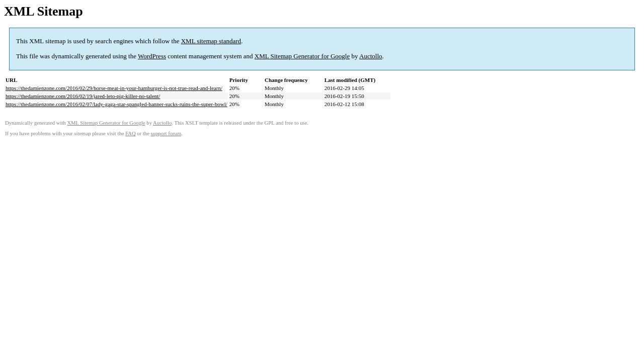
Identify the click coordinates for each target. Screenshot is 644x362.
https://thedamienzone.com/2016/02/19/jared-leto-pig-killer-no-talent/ (83, 96)
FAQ (131, 133)
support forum (166, 133)
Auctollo (371, 56)
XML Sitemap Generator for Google (302, 56)
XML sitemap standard (211, 41)
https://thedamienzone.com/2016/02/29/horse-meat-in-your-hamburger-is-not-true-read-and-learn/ (114, 88)
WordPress (152, 56)
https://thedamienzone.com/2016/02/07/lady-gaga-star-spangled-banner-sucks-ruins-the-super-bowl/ (116, 104)
